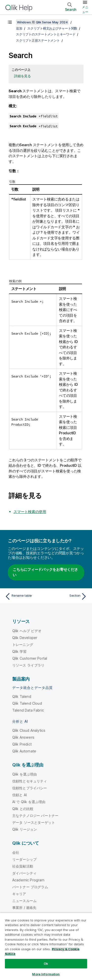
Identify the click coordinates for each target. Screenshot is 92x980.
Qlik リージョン (25, 829)
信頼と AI (20, 795)
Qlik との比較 (23, 809)
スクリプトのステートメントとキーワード (46, 34)
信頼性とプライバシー (30, 788)
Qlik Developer (25, 638)
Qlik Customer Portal (30, 658)
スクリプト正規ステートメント (38, 40)
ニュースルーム (24, 901)
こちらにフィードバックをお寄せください (45, 572)
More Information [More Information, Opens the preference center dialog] (46, 974)
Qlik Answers (23, 737)
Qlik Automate (24, 751)
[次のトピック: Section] (68, 596)
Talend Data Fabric (28, 710)
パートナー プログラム (30, 887)
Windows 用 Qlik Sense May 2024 (42, 22)
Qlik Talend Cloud (27, 703)
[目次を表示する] (10, 22)
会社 (16, 852)
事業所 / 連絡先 (24, 908)
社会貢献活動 (23, 866)
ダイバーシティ (24, 873)
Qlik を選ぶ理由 (25, 774)
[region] (46, 946)
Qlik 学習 (19, 651)
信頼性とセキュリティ (30, 781)
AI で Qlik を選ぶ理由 (29, 802)
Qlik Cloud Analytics (29, 730)
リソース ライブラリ (28, 665)
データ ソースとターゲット (34, 822)
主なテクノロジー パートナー (35, 816)
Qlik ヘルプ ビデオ (27, 631)
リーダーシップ (24, 859)
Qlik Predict (22, 744)
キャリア (19, 894)
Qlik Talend (22, 696)
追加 (19, 28)
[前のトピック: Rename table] (24, 596)
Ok (46, 964)
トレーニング (23, 645)
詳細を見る (22, 76)
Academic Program (28, 880)
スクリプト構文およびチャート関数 (52, 28)
